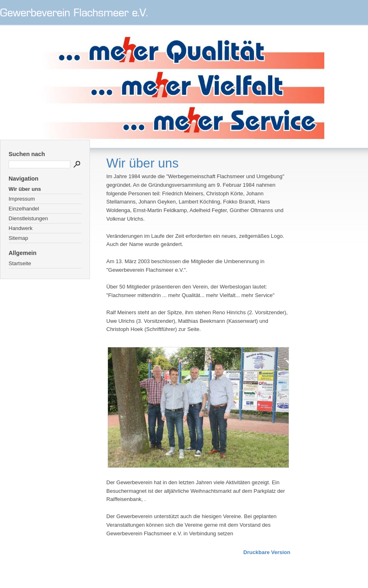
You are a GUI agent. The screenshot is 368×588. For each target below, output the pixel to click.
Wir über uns (25, 189)
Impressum (22, 199)
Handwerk (21, 228)
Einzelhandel (24, 209)
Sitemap (18, 238)
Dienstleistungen (28, 218)
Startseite (20, 263)
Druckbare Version (267, 552)
